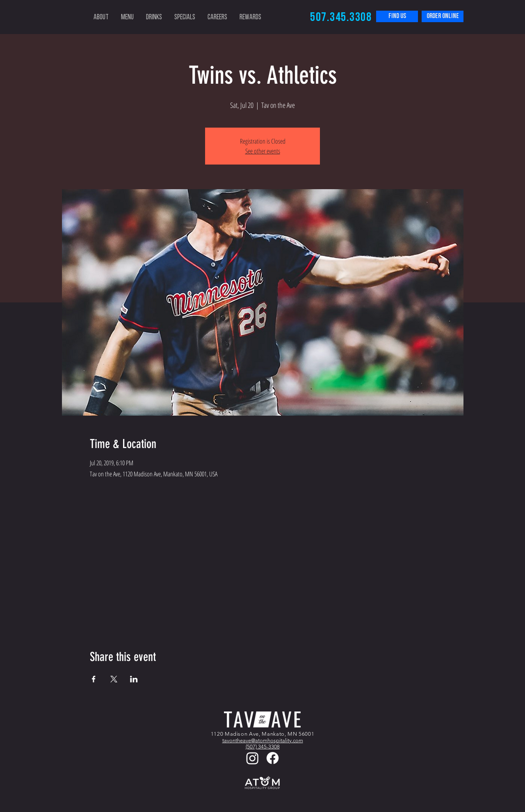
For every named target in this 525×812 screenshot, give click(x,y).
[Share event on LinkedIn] (134, 679)
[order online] (443, 16)
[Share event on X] (114, 679)
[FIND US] (397, 16)
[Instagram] (252, 758)
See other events (263, 151)
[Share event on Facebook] (94, 679)
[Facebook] (273, 758)
